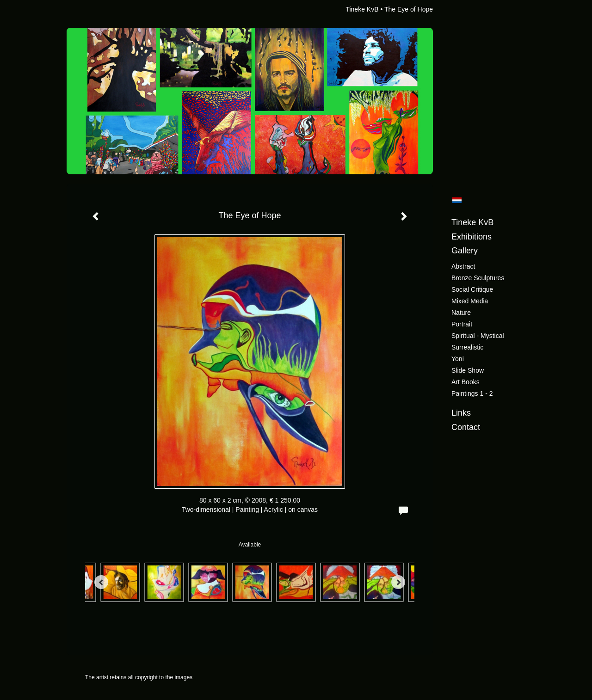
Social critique (472, 289)
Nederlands (457, 200)
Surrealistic (467, 347)
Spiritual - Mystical (478, 336)
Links (461, 413)
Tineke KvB (362, 9)
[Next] (398, 582)
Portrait (462, 324)
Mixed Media (470, 301)
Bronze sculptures (478, 278)
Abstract (463, 266)
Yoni (458, 359)
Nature (461, 313)
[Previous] (101, 582)
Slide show (468, 370)
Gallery (465, 251)
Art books (466, 382)
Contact (466, 427)
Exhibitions (472, 237)
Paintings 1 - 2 (472, 393)
